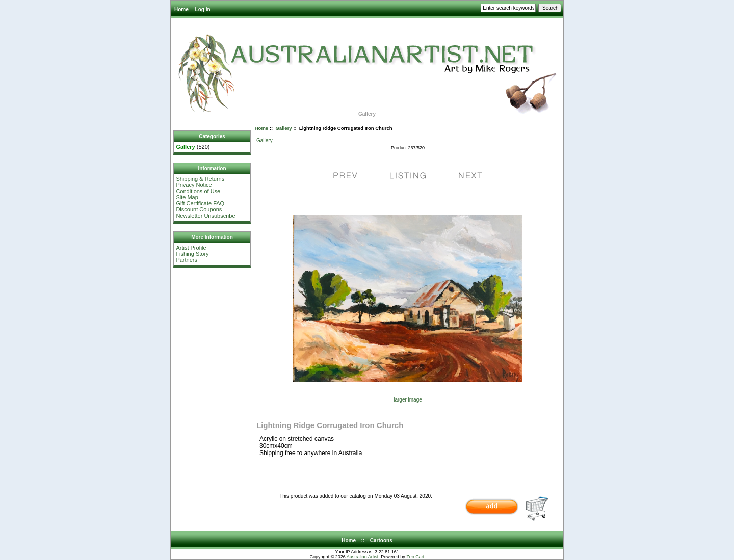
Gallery (283, 128)
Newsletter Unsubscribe (205, 216)
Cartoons (381, 540)
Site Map (187, 197)
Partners (187, 260)
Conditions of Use (198, 191)
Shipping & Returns (200, 179)
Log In (203, 9)
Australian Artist (363, 557)
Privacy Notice (194, 185)
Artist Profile (191, 248)
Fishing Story (192, 254)
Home (181, 9)
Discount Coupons (199, 209)
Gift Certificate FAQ (200, 203)
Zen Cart (415, 557)
